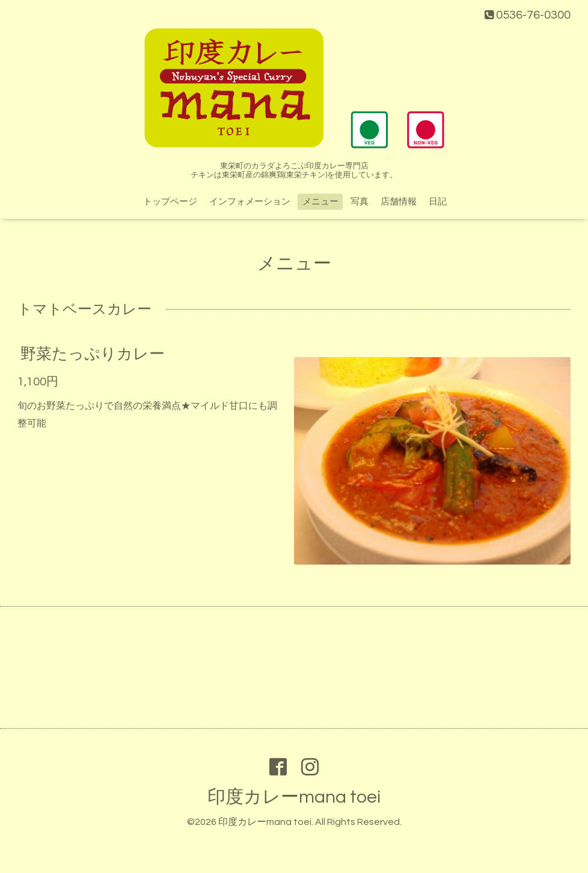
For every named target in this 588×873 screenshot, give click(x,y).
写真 (360, 202)
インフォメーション (250, 202)
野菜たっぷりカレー (93, 354)
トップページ (170, 202)
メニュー (320, 202)
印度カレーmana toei (294, 797)
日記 (438, 202)
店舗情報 (399, 202)
